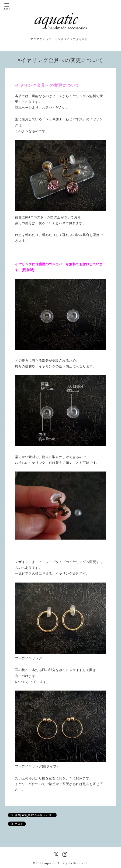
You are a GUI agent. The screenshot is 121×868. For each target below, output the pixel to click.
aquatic (50, 863)
